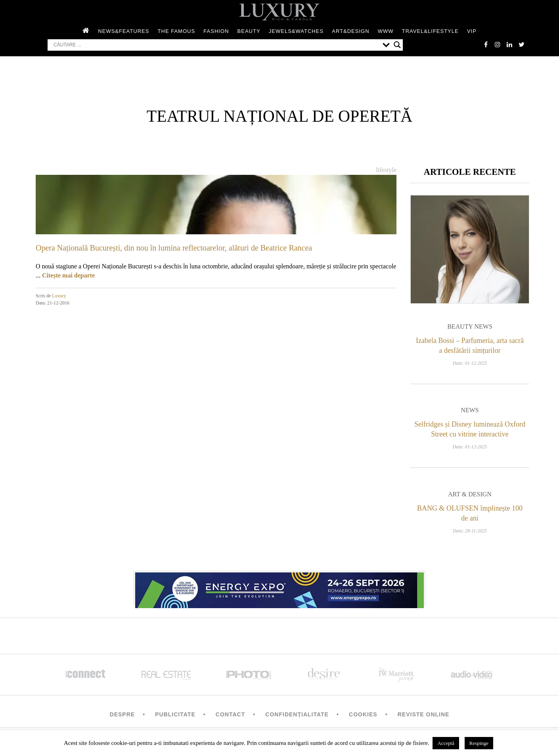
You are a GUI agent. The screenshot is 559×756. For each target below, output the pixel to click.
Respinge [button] (479, 743)
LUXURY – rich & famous (279, 12)
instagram (498, 44)
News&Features (123, 31)
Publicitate (175, 714)
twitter (521, 44)
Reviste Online (424, 714)
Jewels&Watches (296, 31)
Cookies (363, 714)
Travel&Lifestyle (430, 31)
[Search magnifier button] (397, 45)
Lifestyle (386, 170)
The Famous (177, 31)
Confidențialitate (297, 714)
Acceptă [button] (446, 743)
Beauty (249, 31)
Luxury (59, 296)
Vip (472, 31)
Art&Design (350, 31)
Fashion (216, 31)
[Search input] (216, 45)
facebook (486, 44)
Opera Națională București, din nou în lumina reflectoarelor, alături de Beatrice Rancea (174, 248)
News (470, 410)
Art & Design (470, 494)
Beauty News (470, 326)
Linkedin (509, 44)
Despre (123, 714)
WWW (386, 31)
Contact (230, 714)
